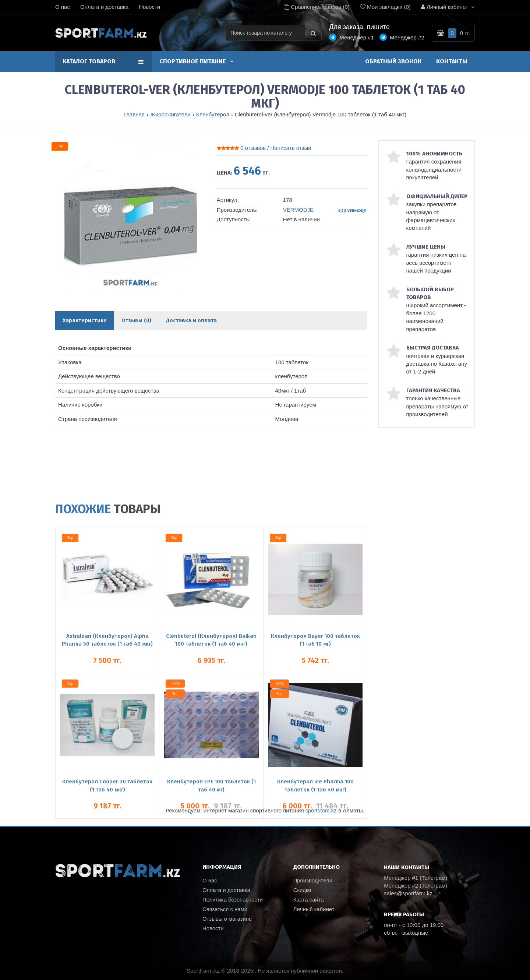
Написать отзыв (291, 148)
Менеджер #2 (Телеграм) (416, 886)
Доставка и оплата (191, 320)
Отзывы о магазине (227, 921)
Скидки (302, 891)
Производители (313, 881)
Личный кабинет (314, 911)
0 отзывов (253, 148)
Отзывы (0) (136, 320)
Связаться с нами (225, 911)
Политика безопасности (233, 901)
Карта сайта (309, 901)
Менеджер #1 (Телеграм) (416, 878)
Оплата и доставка (104, 7)
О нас (63, 7)
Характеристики (85, 320)
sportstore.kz (321, 810)
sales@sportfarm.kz (408, 894)
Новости (149, 7)
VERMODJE (298, 210)
